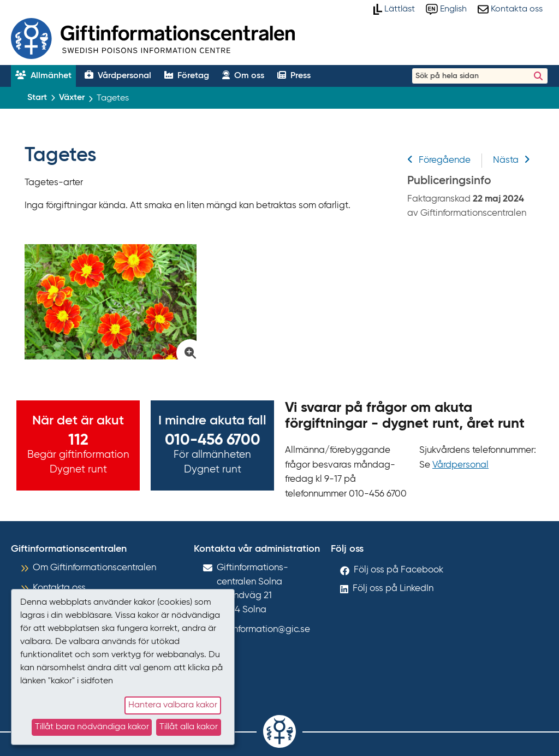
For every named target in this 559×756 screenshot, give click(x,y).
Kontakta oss (59, 588)
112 (78, 440)
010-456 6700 (213, 440)
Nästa (512, 160)
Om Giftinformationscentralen (94, 568)
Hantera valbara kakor (173, 705)
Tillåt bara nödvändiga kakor (92, 727)
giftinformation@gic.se (263, 630)
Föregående (439, 160)
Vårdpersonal (460, 465)
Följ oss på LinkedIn (393, 589)
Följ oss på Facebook (399, 570)
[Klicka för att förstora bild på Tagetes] (111, 302)
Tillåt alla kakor (189, 727)
